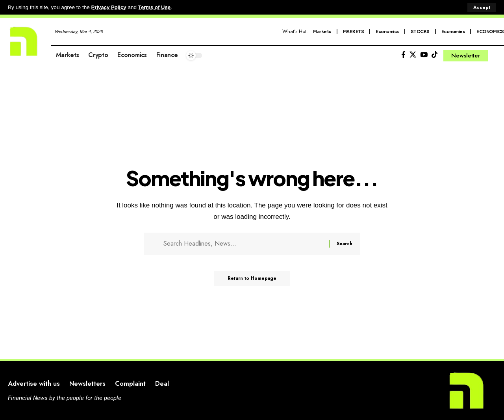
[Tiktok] (435, 55)
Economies (453, 31)
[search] (498, 56)
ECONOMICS (490, 31)
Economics (387, 31)
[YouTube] (424, 55)
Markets (322, 31)
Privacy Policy (109, 7)
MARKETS (354, 31)
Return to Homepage (252, 281)
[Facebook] (403, 55)
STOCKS (420, 31)
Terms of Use (156, 7)
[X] (413, 55)
